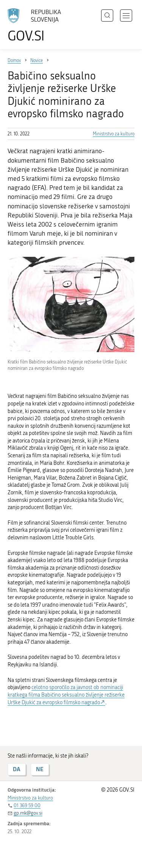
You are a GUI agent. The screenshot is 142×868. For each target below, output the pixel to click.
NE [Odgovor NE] (40, 769)
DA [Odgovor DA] (17, 769)
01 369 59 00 (27, 805)
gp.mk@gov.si (28, 813)
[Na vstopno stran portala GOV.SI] (38, 26)
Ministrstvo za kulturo (114, 134)
